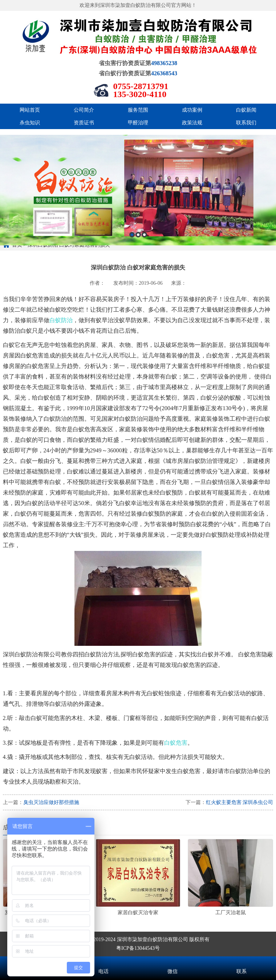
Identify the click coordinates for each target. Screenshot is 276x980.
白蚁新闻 (246, 110)
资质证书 (84, 123)
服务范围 (138, 110)
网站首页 (30, 110)
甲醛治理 (138, 123)
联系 (241, 962)
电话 (103, 962)
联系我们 (246, 123)
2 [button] (138, 257)
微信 (172, 962)
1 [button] (132, 257)
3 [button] (144, 257)
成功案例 (192, 110)
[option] (138, 212)
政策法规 (192, 123)
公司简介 (84, 110)
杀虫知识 (30, 123)
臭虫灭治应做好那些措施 (51, 802)
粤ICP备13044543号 (138, 948)
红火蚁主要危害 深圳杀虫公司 (240, 802)
